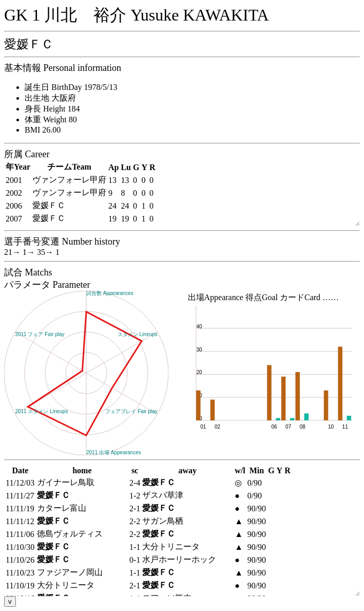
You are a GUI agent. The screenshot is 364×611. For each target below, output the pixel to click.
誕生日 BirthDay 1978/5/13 (71, 87)
